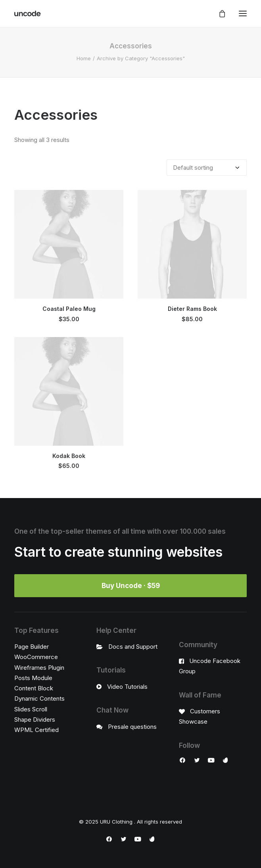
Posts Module (33, 678)
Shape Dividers (35, 720)
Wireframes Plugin (39, 668)
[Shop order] (207, 168)
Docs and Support (133, 647)
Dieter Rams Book (192, 309)
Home (84, 58)
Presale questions (132, 727)
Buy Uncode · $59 (131, 586)
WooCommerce (36, 657)
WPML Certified (36, 730)
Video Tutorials (127, 687)
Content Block (34, 688)
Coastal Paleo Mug (69, 309)
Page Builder (32, 647)
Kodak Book (69, 456)
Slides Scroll (31, 709)
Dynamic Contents (39, 698)
